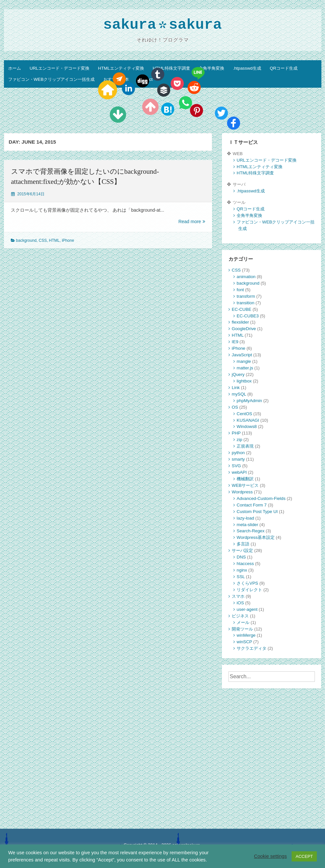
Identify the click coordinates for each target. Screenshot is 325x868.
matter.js (245, 368)
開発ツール (242, 629)
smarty (238, 459)
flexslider (240, 322)
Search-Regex (251, 531)
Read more (192, 222)
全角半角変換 (211, 68)
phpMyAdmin (249, 401)
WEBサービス (245, 485)
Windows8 (247, 426)
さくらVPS (247, 583)
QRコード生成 (284, 68)
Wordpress (242, 492)
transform (246, 296)
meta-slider (247, 525)
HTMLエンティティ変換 (121, 68)
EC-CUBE (242, 309)
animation (246, 277)
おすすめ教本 (116, 79)
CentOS (244, 414)
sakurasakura (162, 26)
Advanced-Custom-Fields (261, 498)
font (240, 290)
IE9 (235, 342)
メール (243, 622)
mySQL (239, 394)
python (238, 453)
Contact (145, 79)
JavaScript (242, 355)
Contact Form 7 (252, 505)
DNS (241, 557)
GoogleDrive (244, 329)
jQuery (238, 374)
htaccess (245, 564)
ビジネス (240, 616)
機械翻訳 (245, 479)
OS (235, 407)
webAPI (239, 472)
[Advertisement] (271, 736)
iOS (240, 603)
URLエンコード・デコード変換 (59, 68)
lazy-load (245, 518)
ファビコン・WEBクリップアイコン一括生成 (51, 79)
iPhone (68, 240)
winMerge (246, 635)
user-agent (247, 609)
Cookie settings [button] (270, 856)
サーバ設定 (242, 550)
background (26, 240)
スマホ (238, 596)
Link (236, 388)
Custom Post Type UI (257, 512)
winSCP (244, 642)
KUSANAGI (248, 420)
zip (239, 440)
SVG (236, 466)
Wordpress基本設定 (256, 537)
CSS (43, 240)
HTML (54, 240)
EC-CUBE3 (248, 316)
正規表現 (245, 446)
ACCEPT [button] (304, 856)
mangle (244, 361)
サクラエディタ (252, 648)
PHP (236, 433)
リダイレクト (249, 590)
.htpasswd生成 (247, 68)
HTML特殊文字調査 (171, 68)
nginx (242, 570)
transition (245, 303)
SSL (241, 577)
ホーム (15, 68)
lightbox (244, 381)
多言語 (243, 544)
